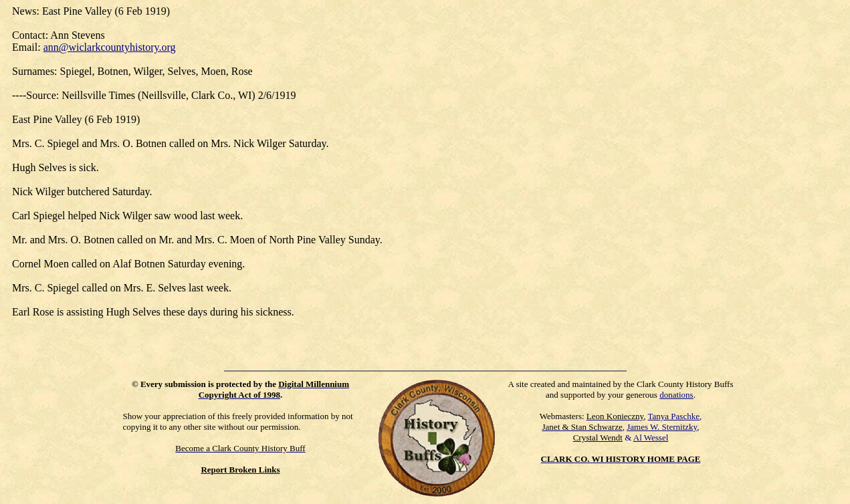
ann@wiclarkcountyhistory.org (110, 47)
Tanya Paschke (674, 416)
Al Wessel (651, 437)
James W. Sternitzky (662, 427)
